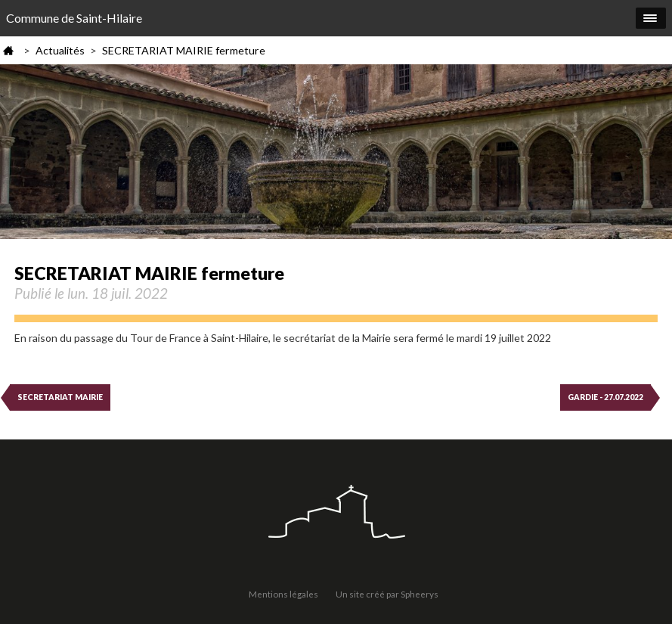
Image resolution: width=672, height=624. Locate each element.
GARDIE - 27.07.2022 (605, 397)
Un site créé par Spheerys (387, 594)
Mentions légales (283, 594)
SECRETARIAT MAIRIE (60, 397)
